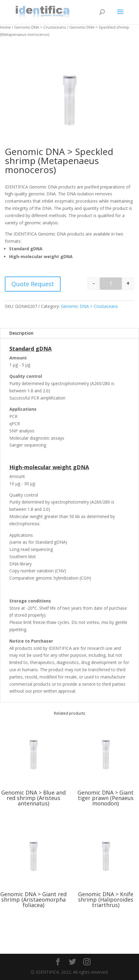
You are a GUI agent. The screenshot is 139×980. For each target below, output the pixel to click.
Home (5, 27)
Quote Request (33, 284)
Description (21, 333)
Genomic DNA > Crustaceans (40, 27)
